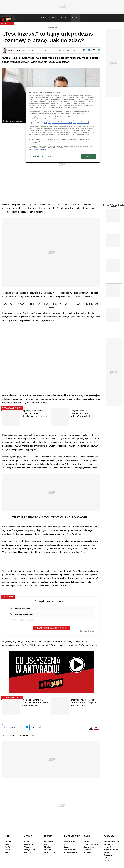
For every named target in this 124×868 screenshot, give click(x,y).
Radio (87, 835)
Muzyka (48, 835)
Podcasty (109, 835)
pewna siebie (38, 433)
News (55, 26)
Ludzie (34, 734)
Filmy (7, 835)
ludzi (63, 311)
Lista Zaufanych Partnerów (38, 149)
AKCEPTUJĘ (89, 157)
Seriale (28, 835)
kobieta (16, 547)
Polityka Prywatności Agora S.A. (79, 123)
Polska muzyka (72, 835)
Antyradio (49, 26)
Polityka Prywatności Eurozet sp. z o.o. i (57, 123)
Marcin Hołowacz (18, 49)
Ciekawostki (23, 734)
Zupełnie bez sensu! (21, 607)
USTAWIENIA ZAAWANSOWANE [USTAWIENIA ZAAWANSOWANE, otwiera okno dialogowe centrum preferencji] (41, 157)
